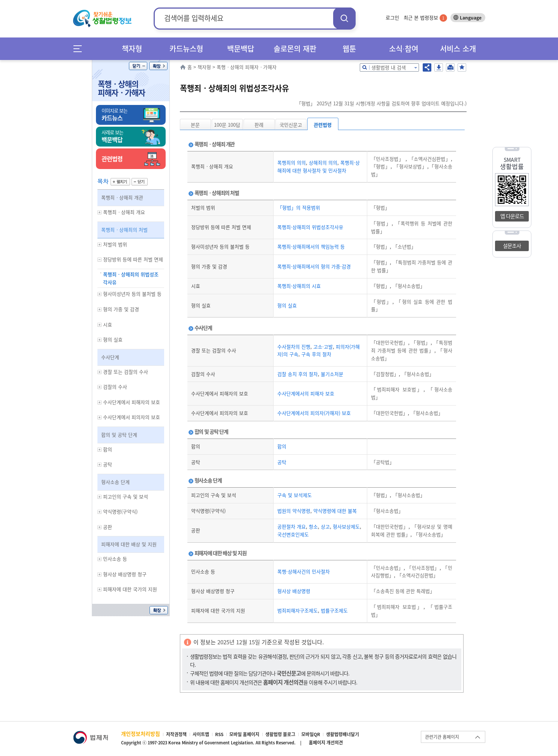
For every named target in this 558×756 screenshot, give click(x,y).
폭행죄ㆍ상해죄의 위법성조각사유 (131, 278)
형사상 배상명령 (294, 591)
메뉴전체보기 (80, 49)
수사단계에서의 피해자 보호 (306, 393)
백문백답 (241, 49)
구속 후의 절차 (316, 354)
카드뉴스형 (186, 49)
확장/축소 (158, 66)
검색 (344, 18)
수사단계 (110, 357)
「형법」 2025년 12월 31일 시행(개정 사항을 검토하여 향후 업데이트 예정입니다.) (381, 103)
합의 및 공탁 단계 (119, 435)
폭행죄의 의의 (292, 162)
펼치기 (120, 182)
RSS (219, 734)
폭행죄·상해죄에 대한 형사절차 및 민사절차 (319, 166)
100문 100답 (227, 125)
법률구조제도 (334, 610)
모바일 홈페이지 (244, 734)
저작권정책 (176, 734)
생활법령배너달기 (343, 734)
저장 (439, 67)
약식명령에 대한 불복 (334, 511)
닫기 (138, 66)
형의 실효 (287, 305)
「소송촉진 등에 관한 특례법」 (403, 591)
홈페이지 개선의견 (326, 743)
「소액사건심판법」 (429, 159)
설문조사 (512, 246)
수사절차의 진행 (294, 347)
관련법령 (323, 125)
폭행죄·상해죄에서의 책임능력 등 (311, 246)
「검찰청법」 (385, 374)
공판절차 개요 (292, 526)
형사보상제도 (346, 526)
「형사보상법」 (410, 166)
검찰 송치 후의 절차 (298, 374)
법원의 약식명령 (294, 511)
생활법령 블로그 (280, 734)
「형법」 (381, 166)
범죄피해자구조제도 (298, 610)
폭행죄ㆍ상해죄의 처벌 (124, 230)
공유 (427, 67)
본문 (195, 125)
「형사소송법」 (408, 286)
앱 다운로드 (512, 216)
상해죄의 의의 (322, 162)
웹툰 (349, 49)
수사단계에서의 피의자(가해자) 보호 (314, 413)
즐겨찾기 (462, 67)
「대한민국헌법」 (390, 342)
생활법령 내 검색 (389, 67)
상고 (325, 526)
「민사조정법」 (388, 159)
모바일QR (311, 734)
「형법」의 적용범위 (299, 207)
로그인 (392, 17)
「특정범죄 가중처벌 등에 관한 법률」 (412, 346)
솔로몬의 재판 (295, 49)
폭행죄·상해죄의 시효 (299, 286)
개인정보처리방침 (141, 734)
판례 (259, 125)
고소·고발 (322, 347)
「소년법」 (404, 246)
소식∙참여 (404, 49)
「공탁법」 (383, 462)
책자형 (132, 49)
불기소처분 (331, 374)
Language (471, 18)
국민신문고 (291, 125)
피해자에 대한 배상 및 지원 (129, 544)
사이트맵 (201, 734)
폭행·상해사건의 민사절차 (304, 571)
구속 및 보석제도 (295, 495)
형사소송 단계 (115, 482)
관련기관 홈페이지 (442, 737)
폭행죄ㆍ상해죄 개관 (122, 197)
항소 (313, 526)
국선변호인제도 (293, 534)
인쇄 (450, 67)
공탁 (282, 462)
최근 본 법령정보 (425, 17)
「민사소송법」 (387, 568)
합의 (282, 446)
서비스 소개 (458, 49)
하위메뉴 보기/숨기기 (100, 212)
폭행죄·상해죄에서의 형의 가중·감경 (314, 266)
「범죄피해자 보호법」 (397, 389)
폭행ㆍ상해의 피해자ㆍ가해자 (121, 88)
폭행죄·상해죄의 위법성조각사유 (310, 227)
